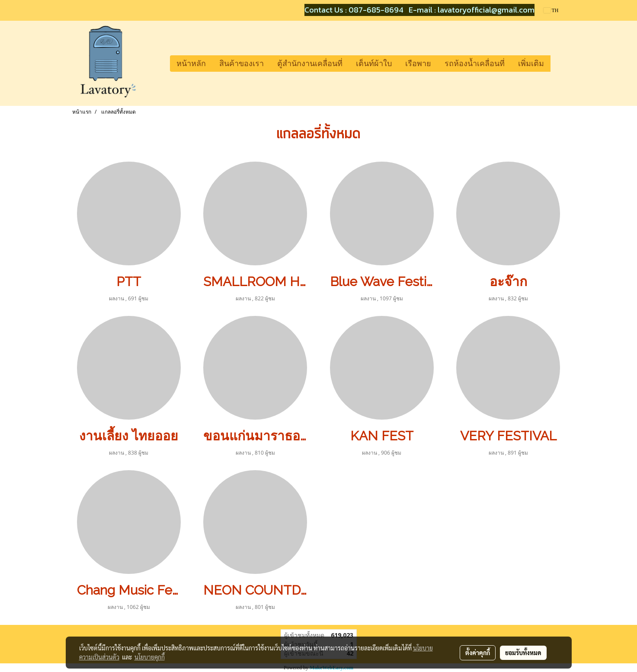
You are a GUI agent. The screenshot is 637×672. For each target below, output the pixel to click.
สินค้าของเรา (242, 64)
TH (551, 10)
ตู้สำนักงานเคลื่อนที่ (310, 64)
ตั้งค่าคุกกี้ (478, 653)
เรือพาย (418, 64)
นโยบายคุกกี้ (150, 657)
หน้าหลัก (191, 64)
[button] (558, 64)
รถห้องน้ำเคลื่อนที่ (475, 64)
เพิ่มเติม (531, 64)
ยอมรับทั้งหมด (523, 653)
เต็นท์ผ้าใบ (374, 64)
